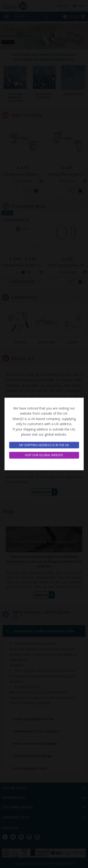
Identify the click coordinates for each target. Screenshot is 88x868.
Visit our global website (44, 455)
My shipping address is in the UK (44, 445)
